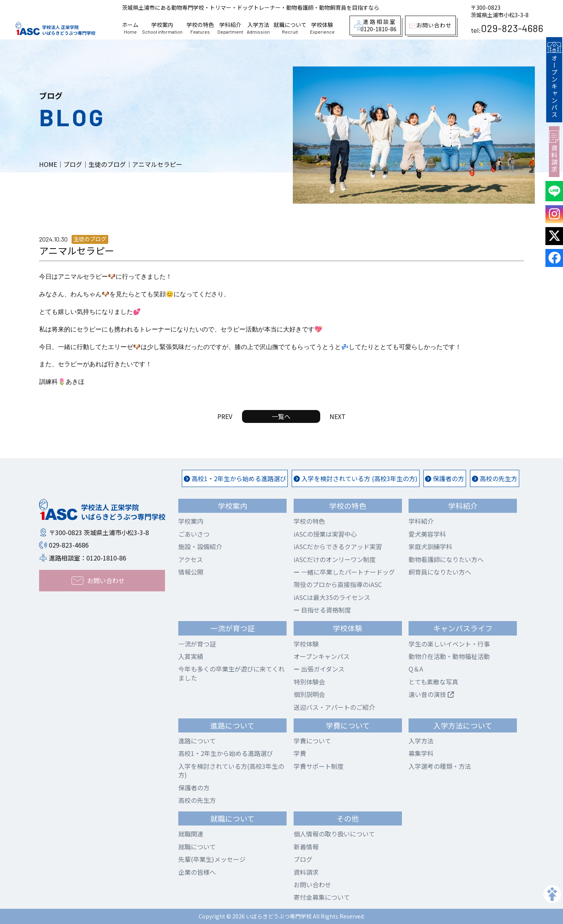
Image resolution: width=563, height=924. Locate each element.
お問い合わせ (312, 885)
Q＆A (416, 669)
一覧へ (281, 416)
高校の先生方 (495, 478)
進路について (197, 741)
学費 (300, 753)
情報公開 (191, 572)
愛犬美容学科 (427, 534)
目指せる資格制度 (322, 610)
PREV (225, 416)
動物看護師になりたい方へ (446, 559)
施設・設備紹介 (200, 546)
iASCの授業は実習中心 (325, 534)
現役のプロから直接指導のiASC (338, 584)
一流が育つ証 (197, 644)
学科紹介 (230, 28)
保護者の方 (445, 478)
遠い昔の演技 (431, 694)
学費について (312, 741)
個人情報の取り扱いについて (334, 834)
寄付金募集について (322, 897)
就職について (290, 28)
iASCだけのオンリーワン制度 (335, 559)
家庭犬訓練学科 (430, 546)
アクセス (191, 559)
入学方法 (258, 28)
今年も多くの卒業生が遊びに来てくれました (231, 673)
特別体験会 (309, 682)
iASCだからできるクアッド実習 (338, 546)
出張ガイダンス (319, 669)
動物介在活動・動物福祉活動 (449, 656)
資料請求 (554, 150)
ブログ (303, 859)
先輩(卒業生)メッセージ (212, 859)
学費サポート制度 (319, 766)
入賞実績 (191, 656)
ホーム (130, 28)
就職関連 (191, 834)
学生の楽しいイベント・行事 (449, 644)
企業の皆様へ (197, 872)
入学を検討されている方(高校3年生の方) (231, 770)
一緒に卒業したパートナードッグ (344, 572)
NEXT (338, 416)
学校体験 (322, 28)
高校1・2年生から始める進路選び (235, 478)
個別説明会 (309, 694)
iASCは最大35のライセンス (332, 597)
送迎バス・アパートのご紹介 (334, 707)
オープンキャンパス (554, 79)
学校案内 (162, 28)
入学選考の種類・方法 (440, 766)
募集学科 (421, 753)
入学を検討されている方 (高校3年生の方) (356, 478)
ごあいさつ (194, 534)
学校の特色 (200, 28)
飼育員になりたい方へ (440, 572)
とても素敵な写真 (433, 682)
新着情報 (306, 847)
